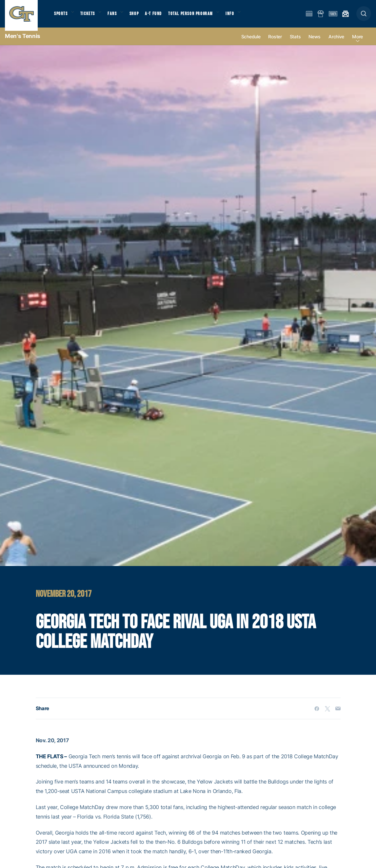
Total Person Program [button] (198, 17)
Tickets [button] (91, 17)
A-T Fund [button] (161, 17)
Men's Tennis (23, 43)
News (315, 43)
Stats (295, 43)
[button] (364, 17)
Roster (275, 43)
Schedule (251, 43)
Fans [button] (117, 17)
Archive (336, 43)
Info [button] (240, 17)
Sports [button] (61, 17)
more (357, 43)
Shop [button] (141, 17)
